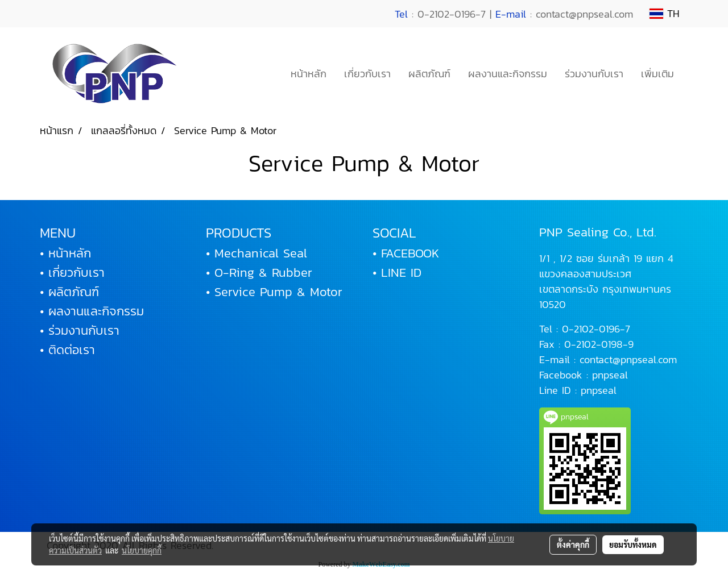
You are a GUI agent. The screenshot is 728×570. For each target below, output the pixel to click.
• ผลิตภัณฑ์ (69, 292)
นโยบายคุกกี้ (142, 550)
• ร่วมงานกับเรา (80, 330)
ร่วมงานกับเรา (594, 74)
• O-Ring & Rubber (259, 272)
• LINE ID (397, 272)
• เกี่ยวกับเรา (72, 272)
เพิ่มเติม (657, 74)
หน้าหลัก (309, 74)
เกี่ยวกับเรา (367, 74)
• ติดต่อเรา (67, 350)
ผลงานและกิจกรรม (508, 74)
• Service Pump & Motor (274, 292)
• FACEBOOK (406, 253)
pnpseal (610, 375)
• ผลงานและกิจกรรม (92, 311)
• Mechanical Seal (257, 253)
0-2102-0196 (591, 329)
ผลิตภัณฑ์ (429, 74)
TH (665, 13)
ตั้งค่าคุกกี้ (573, 544)
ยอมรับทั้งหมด (633, 544)
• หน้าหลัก (65, 253)
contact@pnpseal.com (628, 359)
